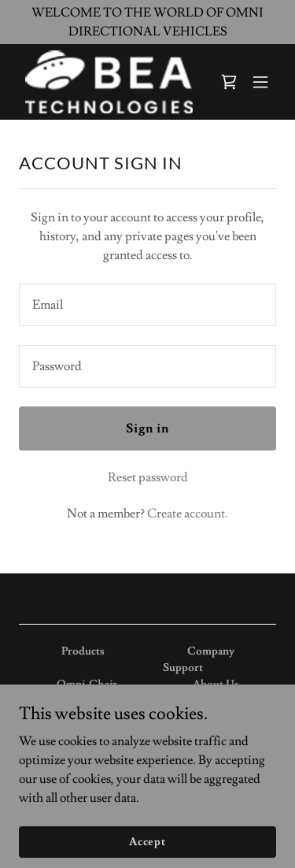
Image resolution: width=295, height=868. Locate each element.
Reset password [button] (148, 477)
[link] (109, 82)
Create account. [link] (188, 514)
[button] (260, 82)
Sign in (147, 428)
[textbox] (147, 305)
